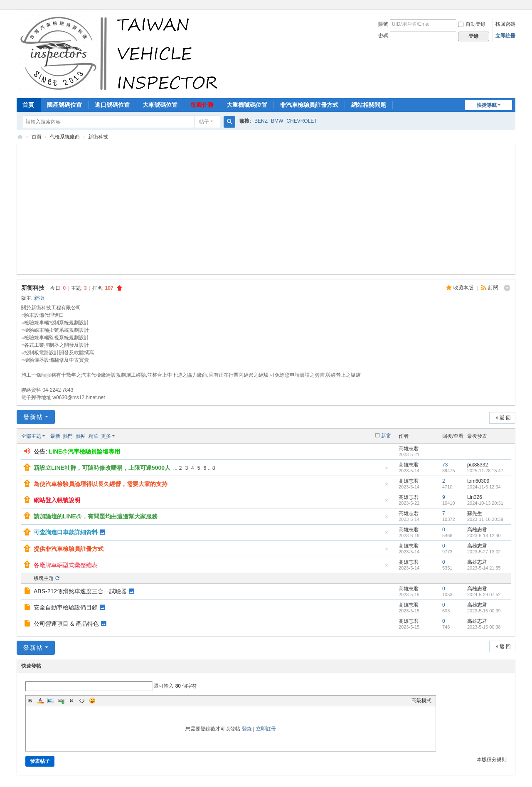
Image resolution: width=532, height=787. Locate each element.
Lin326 (475, 497)
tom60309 (478, 481)
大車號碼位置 (160, 105)
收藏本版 (464, 288)
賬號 (383, 24)
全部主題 (31, 436)
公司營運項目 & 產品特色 (66, 624)
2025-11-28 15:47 (485, 471)
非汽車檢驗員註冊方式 (309, 105)
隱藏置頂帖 (387, 470)
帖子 (204, 122)
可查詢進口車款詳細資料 (66, 532)
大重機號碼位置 (247, 105)
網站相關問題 (369, 105)
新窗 (386, 436)
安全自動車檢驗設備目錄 (66, 607)
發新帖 (33, 417)
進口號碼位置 (112, 105)
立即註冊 (505, 36)
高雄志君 (409, 449)
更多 (106, 436)
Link (61, 701)
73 (445, 465)
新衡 (39, 298)
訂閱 (493, 288)
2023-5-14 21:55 (484, 568)
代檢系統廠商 (65, 137)
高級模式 (421, 701)
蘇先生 (475, 513)
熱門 (68, 436)
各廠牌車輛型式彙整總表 (66, 565)
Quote (71, 701)
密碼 (383, 36)
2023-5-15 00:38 (484, 627)
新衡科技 (98, 137)
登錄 (247, 729)
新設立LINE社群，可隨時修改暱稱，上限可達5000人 (102, 468)
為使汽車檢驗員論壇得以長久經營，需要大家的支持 (101, 484)
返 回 (505, 418)
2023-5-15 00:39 (484, 611)
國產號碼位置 (64, 105)
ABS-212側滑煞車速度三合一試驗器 (80, 591)
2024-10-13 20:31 (485, 503)
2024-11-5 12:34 (484, 487)
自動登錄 (472, 24)
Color (40, 701)
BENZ (261, 121)
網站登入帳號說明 (57, 500)
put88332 (478, 465)
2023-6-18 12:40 (484, 535)
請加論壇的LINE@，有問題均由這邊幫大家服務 (96, 516)
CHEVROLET (302, 121)
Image (51, 701)
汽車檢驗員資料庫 (20, 137)
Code (82, 701)
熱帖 (81, 436)
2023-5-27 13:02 (484, 552)
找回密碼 (505, 24)
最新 (55, 436)
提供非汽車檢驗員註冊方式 (69, 549)
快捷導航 (487, 105)
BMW (277, 121)
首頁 (28, 105)
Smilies (92, 701)
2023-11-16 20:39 (485, 519)
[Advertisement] (135, 208)
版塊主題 (44, 578)
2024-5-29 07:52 (484, 595)
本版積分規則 (492, 760)
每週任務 (202, 105)
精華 (94, 436)
